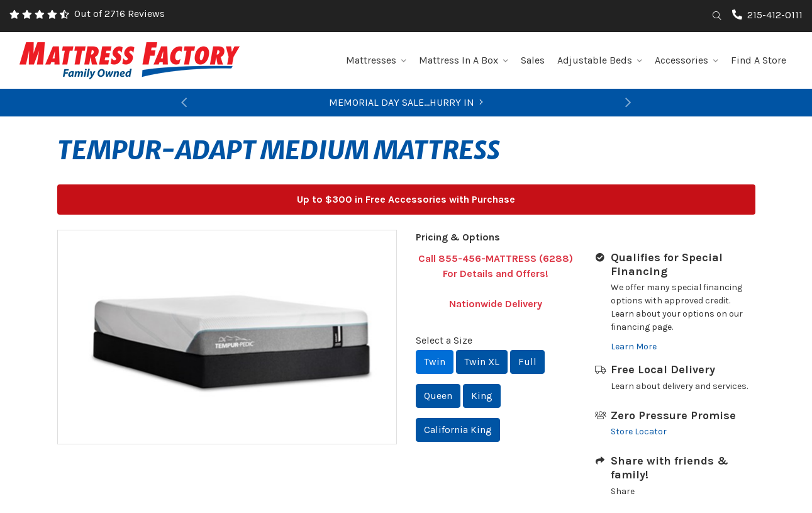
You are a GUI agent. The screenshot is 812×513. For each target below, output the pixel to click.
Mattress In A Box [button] (464, 60)
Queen (438, 396)
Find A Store (759, 60)
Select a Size (444, 340)
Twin (435, 362)
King (482, 396)
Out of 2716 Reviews (120, 14)
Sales (533, 60)
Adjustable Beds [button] (600, 60)
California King (458, 430)
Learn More (634, 347)
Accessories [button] (687, 60)
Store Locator (639, 431)
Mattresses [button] (376, 60)
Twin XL (482, 362)
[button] (184, 103)
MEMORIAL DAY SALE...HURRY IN (406, 102)
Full (527, 362)
